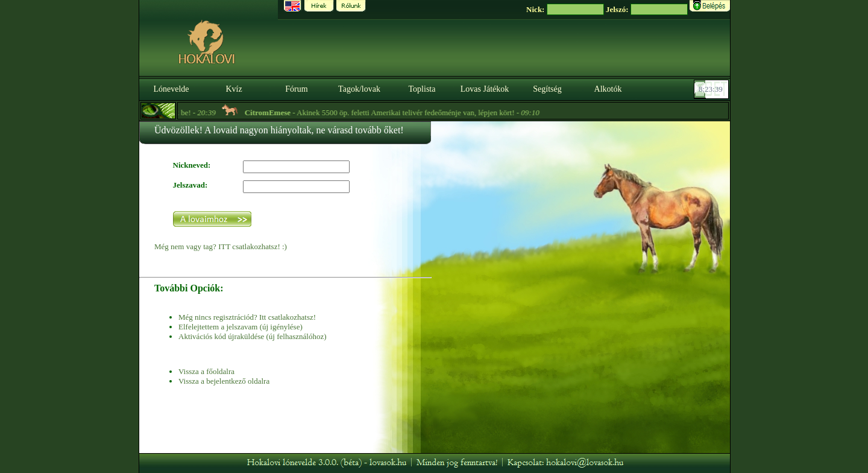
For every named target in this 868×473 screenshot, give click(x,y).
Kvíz (234, 89)
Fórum (296, 89)
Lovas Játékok (485, 89)
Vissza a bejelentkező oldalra (224, 381)
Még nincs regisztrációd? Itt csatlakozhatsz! (247, 317)
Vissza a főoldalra (206, 371)
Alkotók (608, 89)
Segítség (547, 89)
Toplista (422, 89)
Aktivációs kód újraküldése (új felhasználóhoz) (252, 336)
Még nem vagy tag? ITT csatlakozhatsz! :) (221, 246)
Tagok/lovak (359, 89)
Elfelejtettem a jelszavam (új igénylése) (241, 327)
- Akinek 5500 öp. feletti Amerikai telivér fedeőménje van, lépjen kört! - (400, 113)
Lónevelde (171, 89)
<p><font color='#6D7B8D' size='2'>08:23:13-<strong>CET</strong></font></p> (712, 89)
